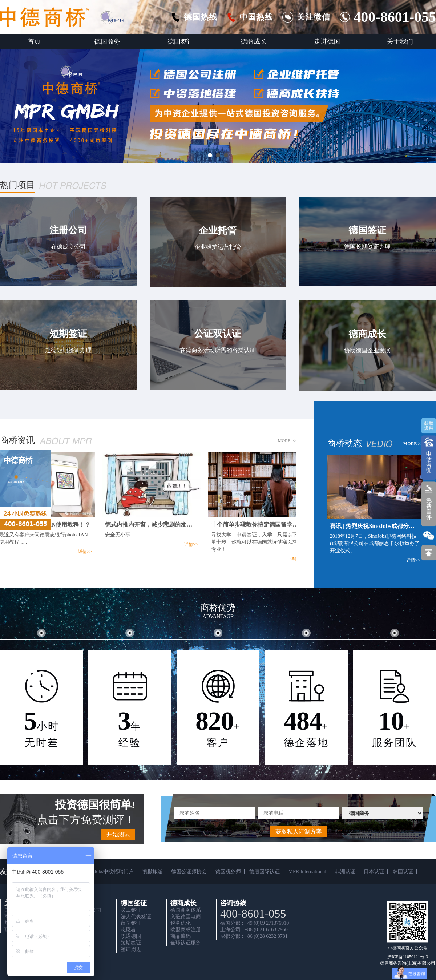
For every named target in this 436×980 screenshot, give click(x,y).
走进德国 (327, 41)
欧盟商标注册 (186, 930)
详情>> (86, 552)
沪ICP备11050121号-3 (408, 957)
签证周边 (131, 949)
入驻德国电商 (186, 917)
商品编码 (181, 936)
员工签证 (131, 910)
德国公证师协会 (189, 872)
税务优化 (181, 923)
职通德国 (131, 936)
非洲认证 (345, 872)
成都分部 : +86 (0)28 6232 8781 (254, 936)
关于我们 (400, 41)
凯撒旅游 (153, 872)
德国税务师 (228, 872)
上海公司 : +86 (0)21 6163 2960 (254, 930)
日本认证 (374, 872)
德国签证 (181, 41)
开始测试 (118, 834)
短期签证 (131, 943)
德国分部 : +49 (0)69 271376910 (255, 923)
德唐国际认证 (265, 872)
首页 (34, 41)
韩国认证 (403, 872)
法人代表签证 (136, 917)
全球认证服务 (186, 943)
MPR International (308, 872)
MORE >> (287, 441)
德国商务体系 (186, 910)
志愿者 (128, 930)
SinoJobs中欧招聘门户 (110, 872)
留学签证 (131, 923)
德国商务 (107, 41)
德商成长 (254, 41)
